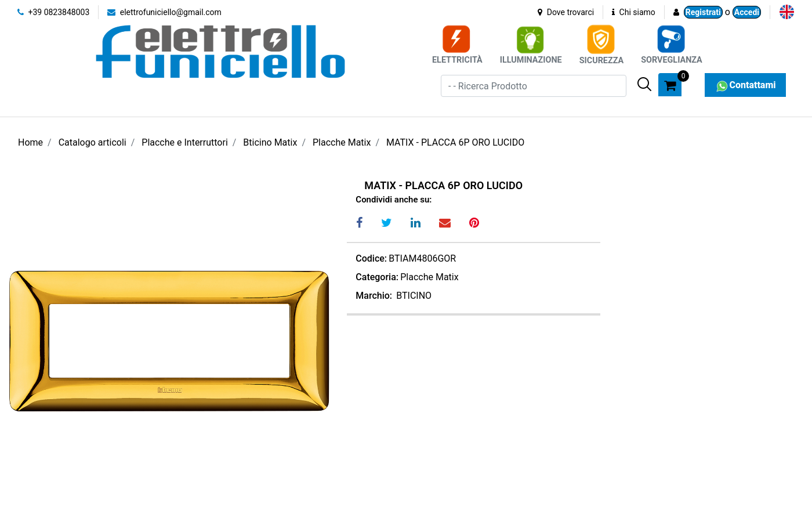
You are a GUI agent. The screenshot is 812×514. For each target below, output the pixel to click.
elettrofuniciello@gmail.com (164, 12)
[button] (644, 84)
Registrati (703, 12)
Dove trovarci (566, 12)
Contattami (745, 85)
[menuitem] (787, 12)
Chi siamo (634, 12)
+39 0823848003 (53, 12)
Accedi (747, 12)
